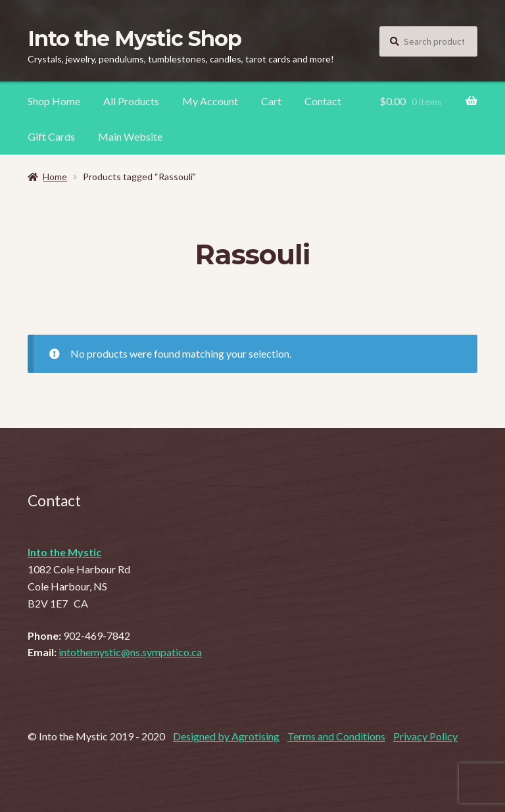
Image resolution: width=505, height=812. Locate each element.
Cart (271, 101)
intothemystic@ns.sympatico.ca (130, 652)
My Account (210, 101)
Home (55, 177)
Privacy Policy (425, 736)
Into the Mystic (64, 552)
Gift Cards (51, 136)
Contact (323, 101)
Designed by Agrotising (226, 736)
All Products (131, 101)
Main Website (130, 136)
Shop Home (54, 101)
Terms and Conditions (336, 736)
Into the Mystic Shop (134, 38)
